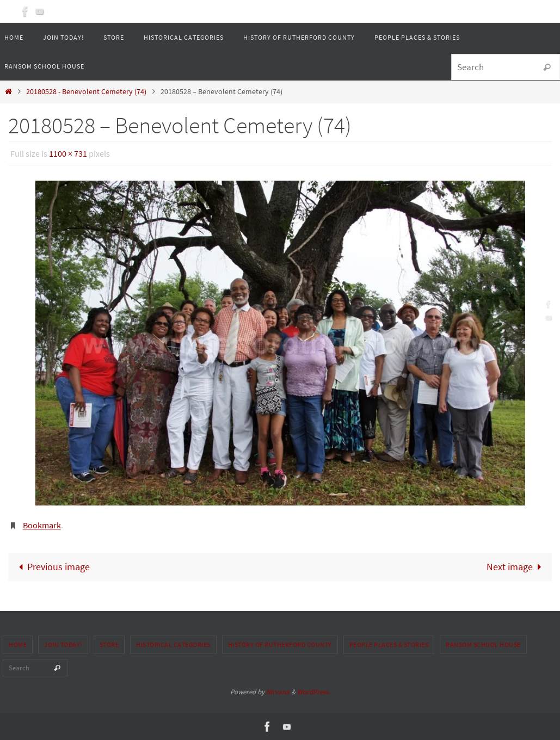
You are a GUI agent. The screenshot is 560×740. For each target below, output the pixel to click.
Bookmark (42, 525)
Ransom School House (483, 645)
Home (18, 645)
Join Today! (63, 645)
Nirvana (278, 692)
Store (109, 645)
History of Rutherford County (280, 645)
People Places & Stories (389, 645)
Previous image (52, 567)
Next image (516, 567)
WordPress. (313, 692)
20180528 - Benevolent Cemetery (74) (86, 91)
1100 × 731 (68, 153)
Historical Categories (173, 645)
